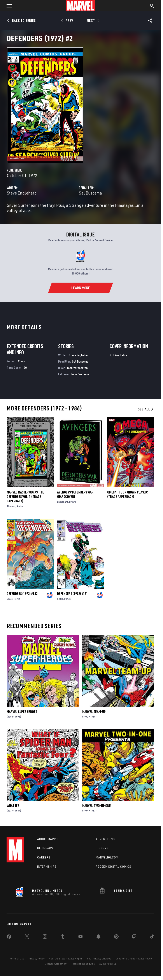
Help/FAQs (45, 848)
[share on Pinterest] (116, 937)
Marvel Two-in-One (96, 806)
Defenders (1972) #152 (22, 594)
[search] (152, 6)
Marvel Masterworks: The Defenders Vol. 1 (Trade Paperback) (25, 497)
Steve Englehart (21, 193)
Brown (73, 502)
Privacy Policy (37, 958)
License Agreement (56, 964)
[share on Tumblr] (63, 937)
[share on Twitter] (27, 937)
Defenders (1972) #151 (72, 594)
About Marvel (48, 839)
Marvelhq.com (107, 857)
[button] (8, 6)
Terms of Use (17, 958)
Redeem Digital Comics (114, 867)
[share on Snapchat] (98, 937)
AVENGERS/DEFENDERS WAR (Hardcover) (75, 494)
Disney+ (102, 848)
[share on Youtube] (81, 937)
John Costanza (80, 374)
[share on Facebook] (9, 938)
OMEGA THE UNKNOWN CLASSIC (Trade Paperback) (128, 494)
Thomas (11, 506)
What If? (13, 806)
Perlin (17, 599)
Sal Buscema (90, 193)
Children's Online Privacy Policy (134, 958)
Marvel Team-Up (94, 712)
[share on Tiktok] (152, 937)
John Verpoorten (77, 368)
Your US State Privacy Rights (66, 958)
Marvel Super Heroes (22, 712)
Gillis (10, 599)
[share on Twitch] (134, 937)
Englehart (63, 502)
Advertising (105, 839)
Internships (47, 867)
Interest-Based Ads (83, 964)
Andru (20, 506)
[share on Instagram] (45, 937)
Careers (44, 857)
